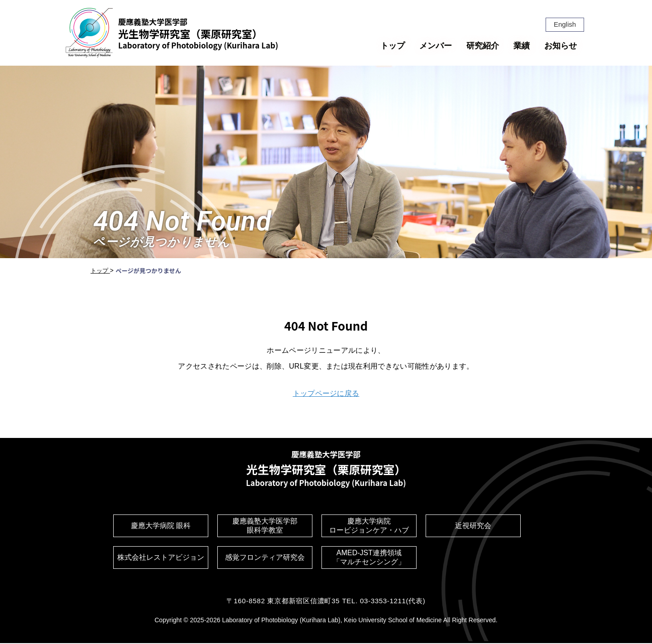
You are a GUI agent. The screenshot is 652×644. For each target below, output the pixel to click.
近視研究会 (473, 527)
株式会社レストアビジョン (161, 559)
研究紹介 (483, 46)
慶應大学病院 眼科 (161, 527)
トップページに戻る (326, 393)
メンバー (436, 46)
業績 (522, 46)
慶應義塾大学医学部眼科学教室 (265, 527)
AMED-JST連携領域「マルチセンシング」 (369, 559)
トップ (393, 46)
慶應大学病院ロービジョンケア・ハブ (369, 527)
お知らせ (561, 46)
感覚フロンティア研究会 (265, 559)
